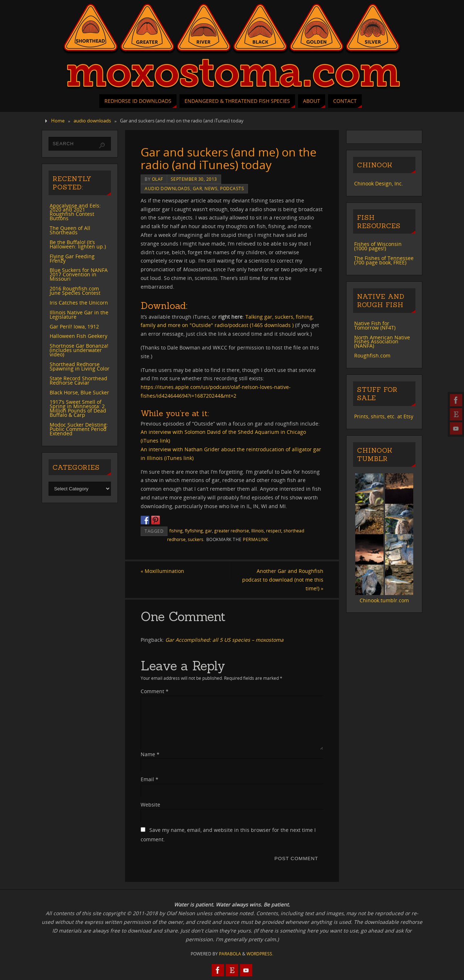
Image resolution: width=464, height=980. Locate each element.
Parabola (230, 954)
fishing (176, 531)
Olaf (158, 179)
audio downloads (92, 121)
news (211, 188)
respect (274, 531)
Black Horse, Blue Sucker (79, 392)
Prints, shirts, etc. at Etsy (384, 416)
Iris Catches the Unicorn (79, 303)
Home (58, 121)
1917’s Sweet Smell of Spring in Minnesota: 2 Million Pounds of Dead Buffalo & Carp (78, 408)
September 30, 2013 (194, 179)
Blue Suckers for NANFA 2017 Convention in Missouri (79, 274)
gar (198, 188)
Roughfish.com (372, 355)
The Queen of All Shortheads (70, 230)
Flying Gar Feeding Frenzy (72, 258)
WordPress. (260, 954)
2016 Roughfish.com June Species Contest (75, 291)
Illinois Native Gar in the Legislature (79, 315)
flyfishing (194, 531)
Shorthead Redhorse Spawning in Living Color (80, 366)
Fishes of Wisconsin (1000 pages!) (378, 246)
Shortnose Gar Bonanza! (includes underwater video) (79, 350)
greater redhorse (232, 531)
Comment (155, 691)
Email (150, 779)
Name (150, 754)
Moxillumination (162, 571)
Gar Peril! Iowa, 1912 (74, 326)
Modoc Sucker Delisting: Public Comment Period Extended (79, 429)
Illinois (258, 531)
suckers (196, 539)
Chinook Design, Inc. (379, 183)
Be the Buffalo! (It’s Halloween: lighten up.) (78, 244)
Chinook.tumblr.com (384, 600)
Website (150, 805)
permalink (256, 539)
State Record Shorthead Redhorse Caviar (78, 380)
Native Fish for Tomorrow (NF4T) (375, 325)
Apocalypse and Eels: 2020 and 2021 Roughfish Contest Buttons (75, 212)
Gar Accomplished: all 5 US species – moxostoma (224, 640)
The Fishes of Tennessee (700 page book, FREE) (384, 260)
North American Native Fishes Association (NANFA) (382, 342)
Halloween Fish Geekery (78, 336)
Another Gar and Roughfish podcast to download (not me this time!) (283, 580)
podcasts (232, 188)
